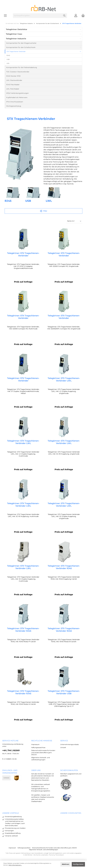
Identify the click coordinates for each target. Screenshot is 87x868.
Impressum (35, 745)
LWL (49, 201)
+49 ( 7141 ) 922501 (11, 750)
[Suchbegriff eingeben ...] (37, 16)
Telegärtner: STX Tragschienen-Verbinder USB (64, 694)
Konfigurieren (78, 864)
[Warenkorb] (82, 16)
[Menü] (5, 16)
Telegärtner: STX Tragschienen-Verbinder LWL (64, 380)
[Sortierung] (74, 221)
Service (64, 741)
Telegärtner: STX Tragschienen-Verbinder (23, 254)
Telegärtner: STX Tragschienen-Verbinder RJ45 (64, 568)
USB (28, 201)
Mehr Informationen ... (15, 865)
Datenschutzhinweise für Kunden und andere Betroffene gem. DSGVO (43, 753)
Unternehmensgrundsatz (69, 745)
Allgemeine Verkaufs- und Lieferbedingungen (43, 850)
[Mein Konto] (76, 16)
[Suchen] (64, 16)
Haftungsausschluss (38, 748)
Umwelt (63, 748)
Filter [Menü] (44, 210)
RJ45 (8, 201)
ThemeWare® (60, 855)
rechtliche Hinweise (42, 741)
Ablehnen (66, 864)
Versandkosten (39, 853)
